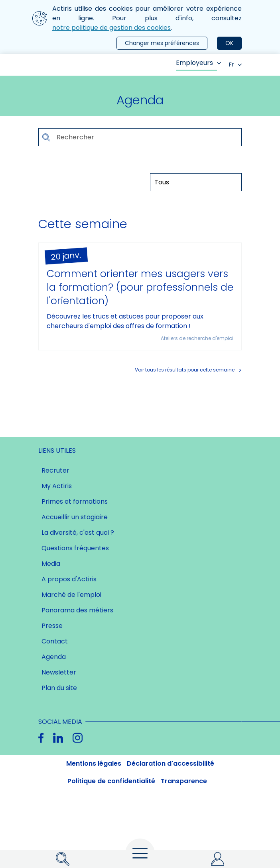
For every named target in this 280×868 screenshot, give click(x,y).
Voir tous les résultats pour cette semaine (185, 370)
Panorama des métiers (77, 610)
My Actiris (57, 486)
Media (51, 564)
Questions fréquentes (75, 548)
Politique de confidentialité (111, 781)
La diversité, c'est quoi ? (78, 533)
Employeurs (198, 63)
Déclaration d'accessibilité (171, 763)
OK (229, 43)
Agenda (54, 657)
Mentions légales (94, 763)
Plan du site (59, 688)
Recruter (55, 470)
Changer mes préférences (162, 43)
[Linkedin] (58, 738)
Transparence (184, 781)
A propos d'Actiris (69, 579)
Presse (52, 626)
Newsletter (59, 672)
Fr (235, 65)
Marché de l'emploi (71, 595)
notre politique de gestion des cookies (111, 28)
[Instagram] (78, 738)
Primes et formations (75, 501)
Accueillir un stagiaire (75, 517)
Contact (55, 641)
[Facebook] (41, 738)
